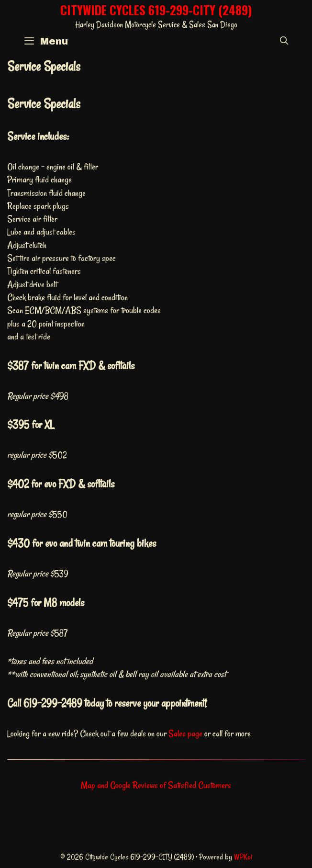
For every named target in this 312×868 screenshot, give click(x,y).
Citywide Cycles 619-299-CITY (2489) (156, 10)
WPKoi (243, 857)
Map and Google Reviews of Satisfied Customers (156, 785)
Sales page (185, 733)
